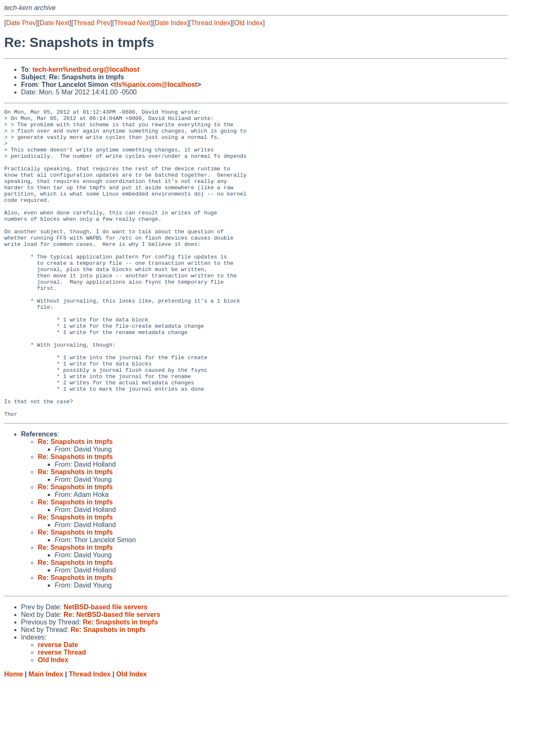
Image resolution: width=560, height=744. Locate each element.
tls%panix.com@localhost (156, 85)
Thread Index (211, 23)
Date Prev (21, 23)
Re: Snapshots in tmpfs (75, 503)
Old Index (249, 23)
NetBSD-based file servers (105, 669)
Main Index (46, 736)
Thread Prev (92, 23)
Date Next (54, 23)
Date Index (171, 23)
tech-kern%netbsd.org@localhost (86, 69)
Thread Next (132, 23)
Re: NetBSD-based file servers (112, 676)
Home (13, 736)
